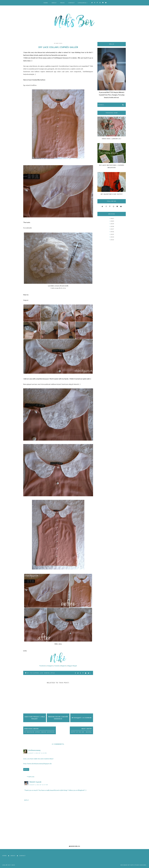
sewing (47, 673)
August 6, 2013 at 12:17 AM (39, 785)
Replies (31, 777)
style (53, 673)
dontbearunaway (34, 750)
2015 (112, 234)
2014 (112, 237)
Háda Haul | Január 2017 (112, 139)
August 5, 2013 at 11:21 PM (37, 753)
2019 (112, 224)
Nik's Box (11, 865)
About (54, 3)
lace (42, 673)
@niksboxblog (74, 846)
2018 (112, 226)
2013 (112, 240)
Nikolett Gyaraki (35, 782)
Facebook (42, 666)
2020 (112, 221)
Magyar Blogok (72, 666)
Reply (26, 769)
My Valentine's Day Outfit (112, 194)
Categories (82, 3)
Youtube (57, 666)
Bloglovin (63, 666)
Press (62, 3)
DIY (28, 673)
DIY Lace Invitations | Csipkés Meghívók (112, 166)
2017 (112, 229)
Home (46, 3)
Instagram (50, 666)
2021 (112, 218)
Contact (72, 3)
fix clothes (35, 673)
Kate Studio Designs (138, 865)
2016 (112, 232)
